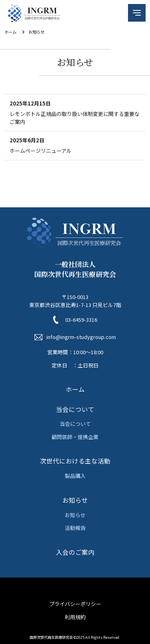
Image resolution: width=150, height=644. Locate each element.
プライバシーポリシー (75, 604)
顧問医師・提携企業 (75, 437)
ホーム (10, 32)
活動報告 (75, 528)
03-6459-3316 (81, 320)
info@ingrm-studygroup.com (81, 337)
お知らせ (75, 500)
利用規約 (75, 617)
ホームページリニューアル (41, 151)
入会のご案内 (75, 552)
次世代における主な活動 (75, 461)
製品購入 (75, 476)
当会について (75, 409)
